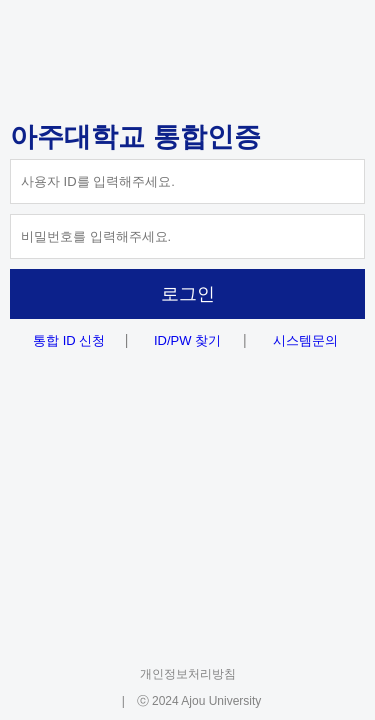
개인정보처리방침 (188, 674)
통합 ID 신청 (69, 340)
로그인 (188, 294)
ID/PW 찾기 (187, 340)
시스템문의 (305, 340)
